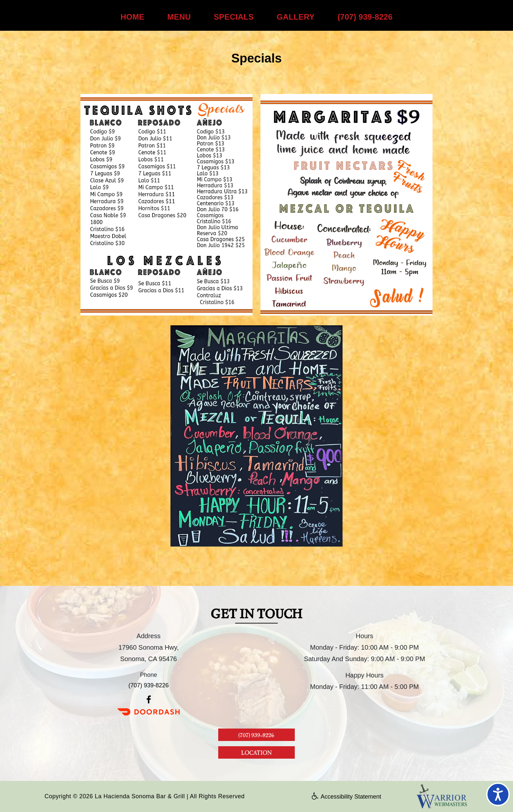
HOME (132, 17)
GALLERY (296, 17)
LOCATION (256, 752)
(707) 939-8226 (365, 17)
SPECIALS (234, 17)
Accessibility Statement (346, 797)
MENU (179, 17)
